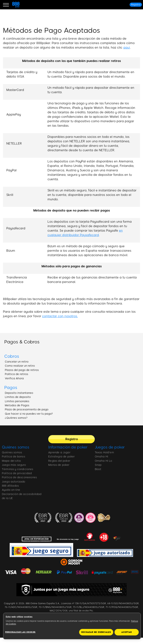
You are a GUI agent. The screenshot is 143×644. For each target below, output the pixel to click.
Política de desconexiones (19, 477)
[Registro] (136, 5)
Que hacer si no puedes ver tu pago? (29, 414)
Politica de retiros (16, 374)
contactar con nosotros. (60, 316)
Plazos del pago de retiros (22, 370)
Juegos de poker (110, 447)
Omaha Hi (101, 457)
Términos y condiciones (18, 469)
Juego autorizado (14, 482)
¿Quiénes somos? (16, 418)
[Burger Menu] (6, 5)
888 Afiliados (10, 486)
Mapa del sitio (11, 461)
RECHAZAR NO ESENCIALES (96, 632)
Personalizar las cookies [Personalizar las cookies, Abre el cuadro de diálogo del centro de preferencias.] (20, 632)
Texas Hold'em (104, 452)
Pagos (11, 388)
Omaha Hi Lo (104, 461)
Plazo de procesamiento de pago (27, 410)
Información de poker (68, 447)
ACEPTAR (127, 632)
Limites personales (17, 401)
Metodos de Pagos (17, 405)
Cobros (12, 356)
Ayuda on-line (11, 490)
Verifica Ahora (14, 378)
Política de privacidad (17, 473)
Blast (98, 469)
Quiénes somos (16, 447)
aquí (127, 48)
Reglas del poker (59, 461)
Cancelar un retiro (17, 362)
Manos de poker (59, 465)
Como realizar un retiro (20, 366)
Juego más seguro (14, 465)
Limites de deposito (18, 397)
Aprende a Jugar (59, 452)
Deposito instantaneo (19, 393)
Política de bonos (13, 457)
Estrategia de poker (61, 457)
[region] (72, 626)
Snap (98, 465)
